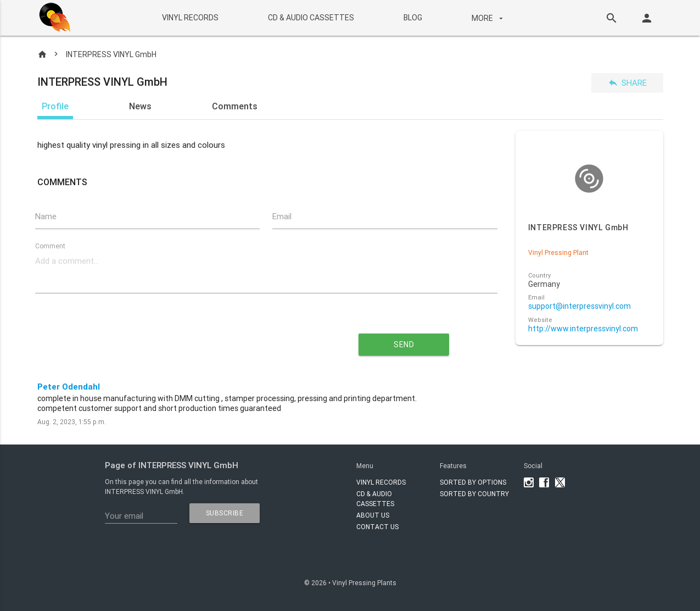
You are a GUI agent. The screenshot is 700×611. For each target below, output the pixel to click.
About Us (373, 515)
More (489, 18)
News (140, 106)
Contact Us (377, 527)
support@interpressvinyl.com (579, 306)
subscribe (225, 513)
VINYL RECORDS (190, 18)
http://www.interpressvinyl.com (583, 329)
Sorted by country (474, 494)
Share (627, 83)
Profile (55, 106)
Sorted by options (473, 482)
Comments (235, 106)
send (404, 345)
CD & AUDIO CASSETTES (311, 18)
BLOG (413, 18)
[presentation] (166, 340)
